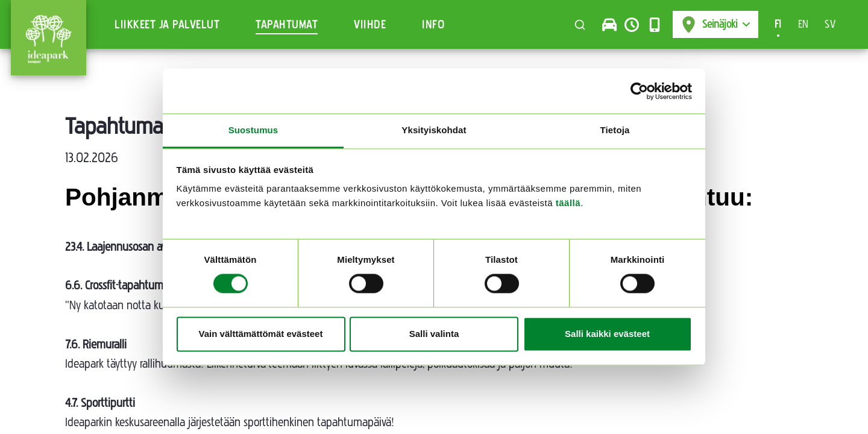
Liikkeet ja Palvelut (167, 25)
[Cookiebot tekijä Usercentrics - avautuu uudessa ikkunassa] (639, 91)
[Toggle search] (580, 25)
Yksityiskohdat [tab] (434, 130)
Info (433, 25)
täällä (568, 203)
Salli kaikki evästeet (607, 334)
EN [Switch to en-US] (804, 24)
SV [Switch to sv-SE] (830, 24)
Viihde (370, 25)
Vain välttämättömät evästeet (261, 334)
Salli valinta (434, 334)
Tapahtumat (287, 25)
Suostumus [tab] (253, 130)
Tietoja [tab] (615, 130)
